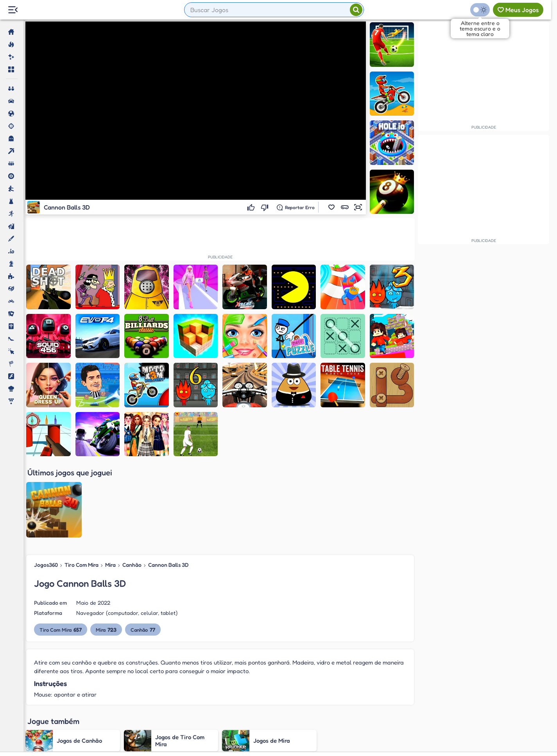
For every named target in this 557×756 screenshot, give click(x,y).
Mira (110, 565)
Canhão (132, 565)
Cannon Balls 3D (168, 565)
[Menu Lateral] (13, 10)
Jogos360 (46, 565)
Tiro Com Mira (81, 565)
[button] (331, 207)
